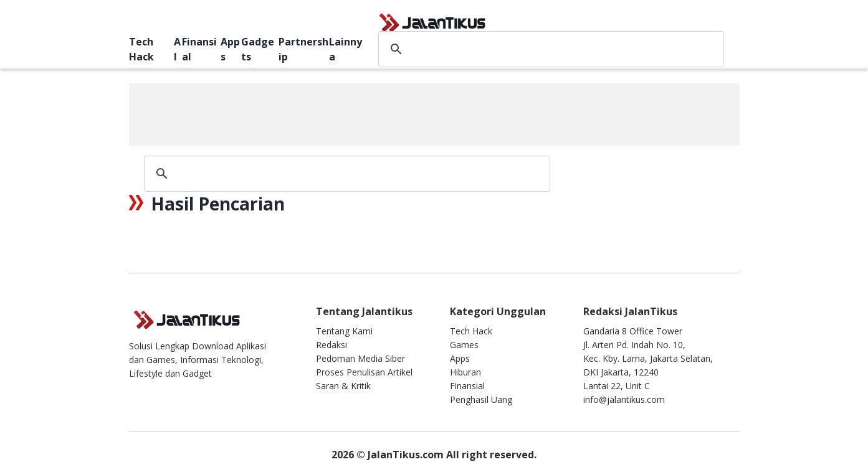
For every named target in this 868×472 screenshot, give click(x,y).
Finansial (199, 49)
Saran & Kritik (343, 386)
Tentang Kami (344, 331)
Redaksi (331, 345)
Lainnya (346, 49)
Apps (230, 49)
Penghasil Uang (481, 399)
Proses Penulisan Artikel (364, 372)
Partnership (303, 49)
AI (177, 49)
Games (464, 345)
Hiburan (465, 372)
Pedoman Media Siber (360, 358)
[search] (549, 49)
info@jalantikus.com (624, 399)
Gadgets (258, 49)
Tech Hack (141, 49)
